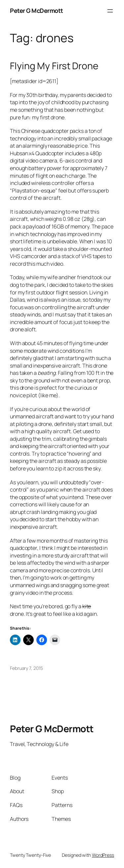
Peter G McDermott (37, 11)
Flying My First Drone (54, 66)
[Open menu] (110, 11)
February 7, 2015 (26, 668)
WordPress (103, 855)
